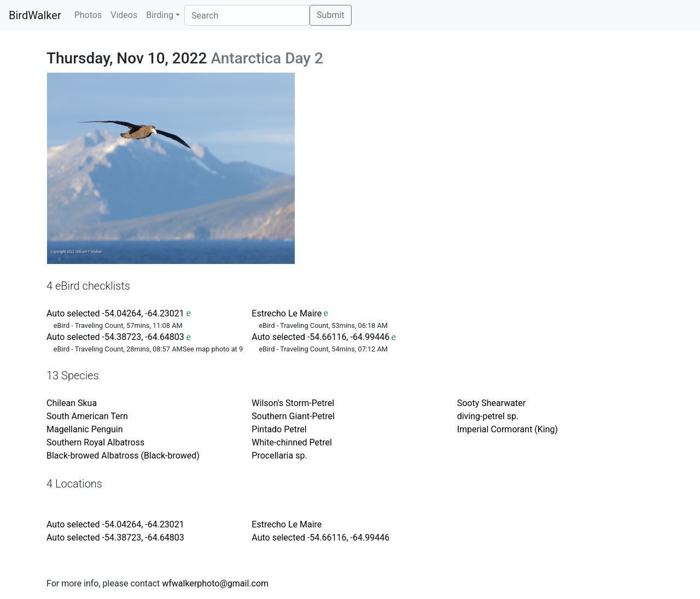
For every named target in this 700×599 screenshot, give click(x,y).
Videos (124, 15)
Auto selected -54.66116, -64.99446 (320, 337)
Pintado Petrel (279, 429)
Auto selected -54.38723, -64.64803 (115, 337)
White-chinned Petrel (292, 442)
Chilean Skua (72, 403)
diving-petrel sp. (488, 416)
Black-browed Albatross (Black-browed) (123, 456)
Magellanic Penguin (85, 429)
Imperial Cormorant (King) (508, 429)
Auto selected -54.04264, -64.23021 (115, 313)
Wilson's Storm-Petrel (293, 403)
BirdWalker (35, 15)
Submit (330, 15)
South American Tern (87, 416)
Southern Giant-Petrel (293, 416)
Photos (88, 15)
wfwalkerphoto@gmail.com (215, 583)
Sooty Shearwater (491, 403)
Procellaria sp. (279, 456)
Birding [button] (160, 15)
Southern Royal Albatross (95, 442)
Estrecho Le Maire (287, 313)
